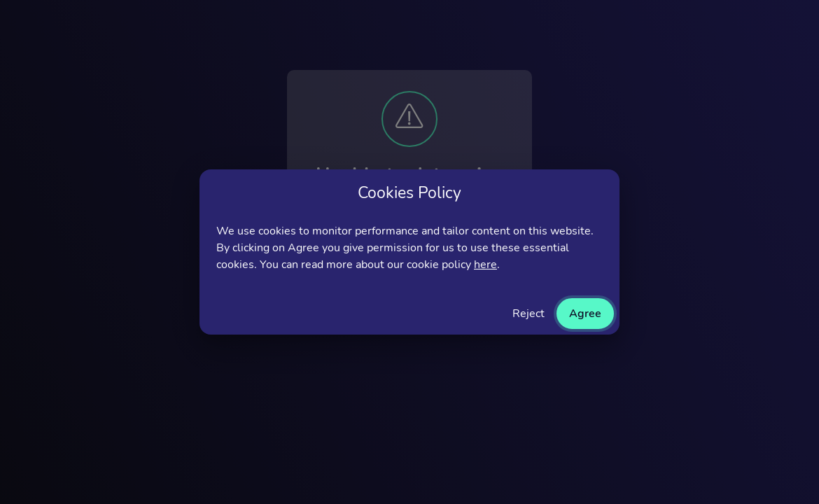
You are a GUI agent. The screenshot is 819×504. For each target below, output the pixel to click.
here (485, 265)
